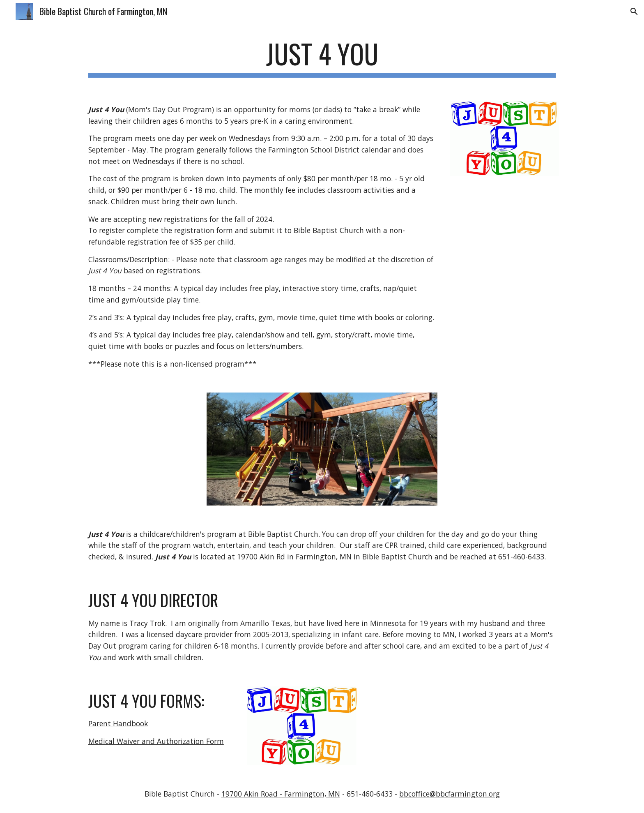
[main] (322, 58)
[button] (634, 12)
